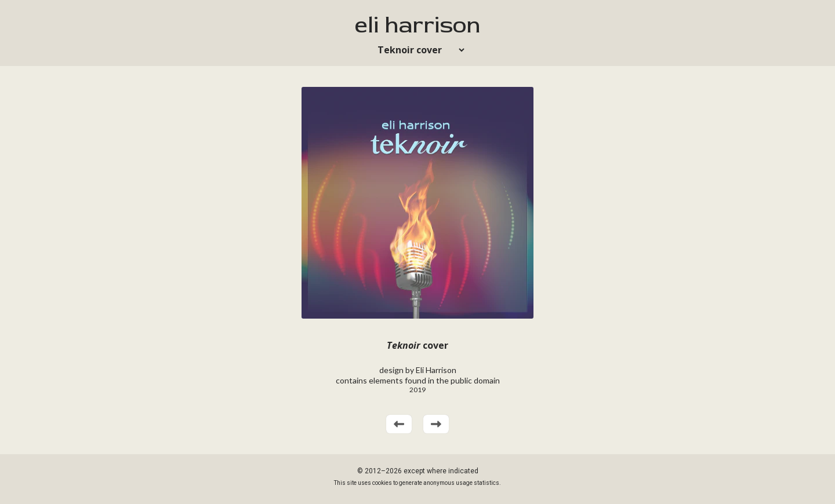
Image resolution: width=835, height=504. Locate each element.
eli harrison (418, 25)
